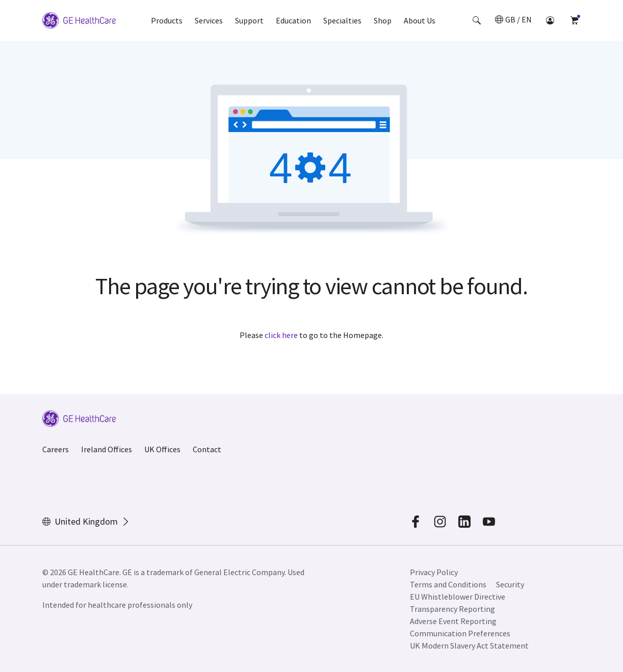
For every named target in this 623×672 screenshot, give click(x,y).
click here (281, 335)
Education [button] (293, 20)
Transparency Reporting (452, 609)
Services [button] (209, 20)
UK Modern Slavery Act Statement (469, 645)
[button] (477, 20)
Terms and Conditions (448, 584)
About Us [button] (420, 20)
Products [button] (167, 20)
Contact (207, 449)
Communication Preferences (460, 633)
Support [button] (249, 20)
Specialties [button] (342, 20)
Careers (56, 449)
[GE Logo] (79, 20)
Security (511, 584)
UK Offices (162, 449)
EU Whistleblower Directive (458, 597)
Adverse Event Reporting (453, 621)
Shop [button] (383, 20)
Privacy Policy (434, 572)
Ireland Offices (107, 449)
